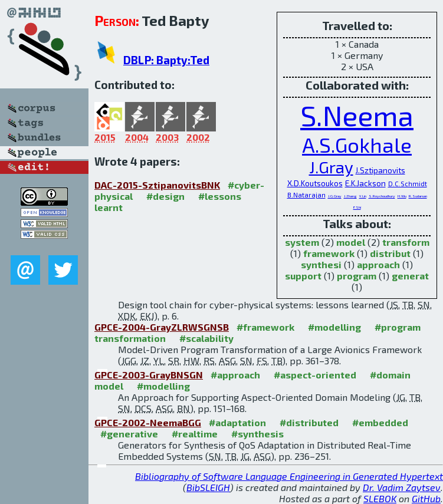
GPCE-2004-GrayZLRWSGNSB (162, 327)
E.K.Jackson (365, 183)
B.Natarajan (306, 195)
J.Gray (331, 167)
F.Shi (357, 207)
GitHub (426, 498)
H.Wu (402, 196)
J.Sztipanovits (380, 170)
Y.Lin (363, 196)
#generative (129, 434)
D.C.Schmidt (408, 184)
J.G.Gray (335, 196)
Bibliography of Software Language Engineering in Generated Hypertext (289, 476)
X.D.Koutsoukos (315, 183)
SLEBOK (380, 498)
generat (410, 276)
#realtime (195, 434)
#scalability (206, 338)
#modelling (334, 327)
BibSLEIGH (208, 487)
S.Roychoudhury (382, 196)
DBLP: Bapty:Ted (166, 60)
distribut (390, 253)
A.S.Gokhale (357, 144)
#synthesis (257, 434)
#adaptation (237, 422)
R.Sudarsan (418, 196)
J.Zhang (350, 196)
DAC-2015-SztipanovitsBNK (157, 185)
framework (329, 253)
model (351, 242)
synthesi (321, 264)
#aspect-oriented (315, 375)
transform (406, 242)
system (302, 242)
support (303, 276)
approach (378, 264)
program (357, 276)
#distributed (309, 422)
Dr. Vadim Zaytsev (402, 487)
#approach (235, 375)
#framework (265, 327)
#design (165, 196)
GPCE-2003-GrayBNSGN (149, 375)
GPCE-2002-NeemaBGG (148, 422)
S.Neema (357, 115)
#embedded (380, 422)
